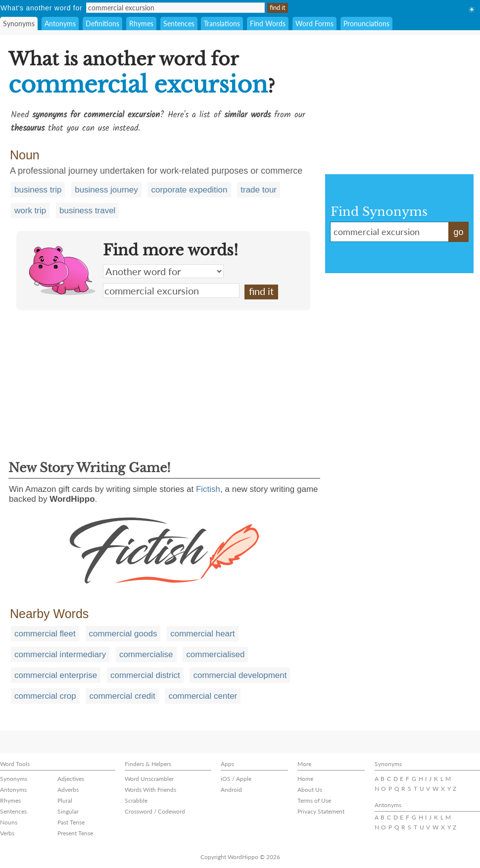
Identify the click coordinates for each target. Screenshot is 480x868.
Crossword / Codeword (155, 811)
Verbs (7, 833)
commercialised (215, 654)
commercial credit (122, 696)
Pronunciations (366, 24)
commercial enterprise (56, 675)
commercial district (145, 675)
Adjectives (71, 779)
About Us (310, 790)
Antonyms (60, 24)
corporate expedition (189, 190)
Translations (222, 24)
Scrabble (136, 800)
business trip (38, 190)
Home (305, 779)
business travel (87, 211)
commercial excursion (171, 290)
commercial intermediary (60, 654)
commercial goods (123, 634)
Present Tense (75, 833)
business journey (106, 190)
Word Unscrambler (149, 779)
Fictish (208, 489)
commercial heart (202, 634)
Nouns (9, 822)
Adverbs (68, 790)
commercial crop (45, 696)
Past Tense (71, 822)
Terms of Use (314, 800)
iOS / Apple (236, 779)
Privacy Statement (321, 811)
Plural (65, 800)
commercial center (203, 696)
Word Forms (314, 24)
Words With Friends (150, 790)
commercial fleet (45, 634)
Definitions (102, 24)
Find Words (268, 24)
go (458, 232)
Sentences (179, 24)
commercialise (146, 654)
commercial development (240, 675)
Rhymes (141, 24)
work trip (30, 211)
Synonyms (19, 24)
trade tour (259, 190)
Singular (68, 811)
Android (231, 790)
